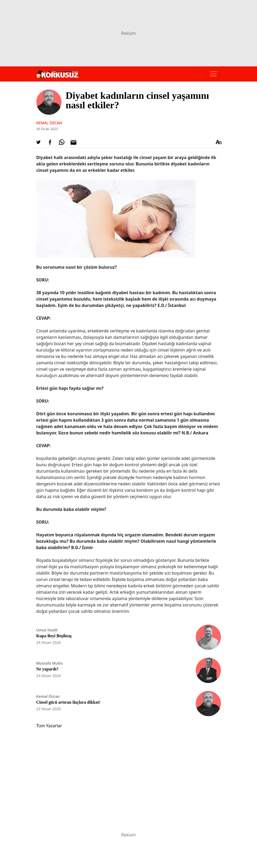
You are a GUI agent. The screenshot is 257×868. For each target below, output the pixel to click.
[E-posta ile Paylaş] (73, 142)
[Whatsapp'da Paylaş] (62, 142)
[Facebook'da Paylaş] (50, 142)
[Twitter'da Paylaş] (38, 142)
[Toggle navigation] (214, 74)
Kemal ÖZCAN (49, 123)
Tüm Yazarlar (49, 726)
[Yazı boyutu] (219, 142)
